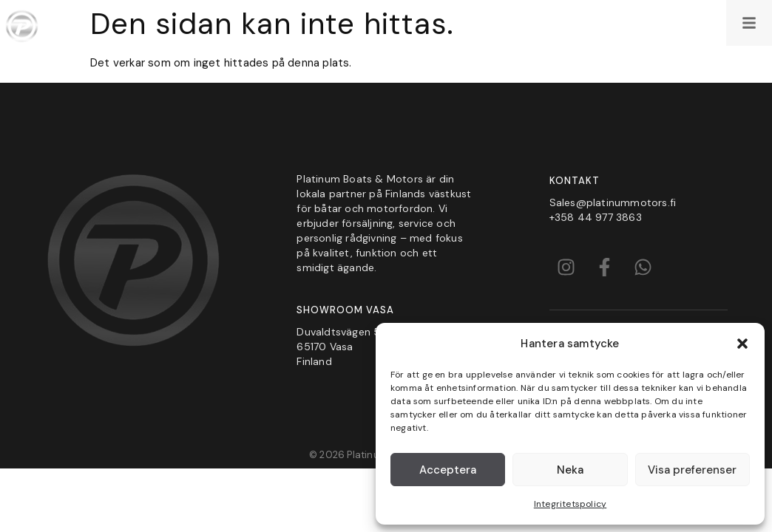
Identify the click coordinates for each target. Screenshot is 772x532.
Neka (570, 470)
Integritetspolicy (570, 504)
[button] (742, 344)
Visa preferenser (692, 470)
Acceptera (448, 470)
